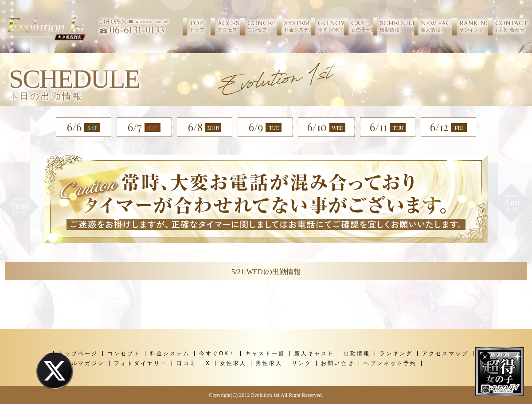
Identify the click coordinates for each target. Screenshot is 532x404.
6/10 (326, 127)
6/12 (448, 133)
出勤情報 (357, 353)
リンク (302, 363)
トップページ (78, 353)
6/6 (84, 127)
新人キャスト (314, 353)
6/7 (144, 127)
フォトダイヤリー (141, 363)
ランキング (396, 353)
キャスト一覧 (265, 353)
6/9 (265, 127)
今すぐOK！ (217, 353)
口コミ (186, 363)
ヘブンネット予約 (390, 363)
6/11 (388, 128)
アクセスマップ (445, 353)
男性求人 (269, 363)
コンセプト (124, 353)
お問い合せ (338, 363)
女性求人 (233, 363)
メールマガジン (81, 363)
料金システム (170, 353)
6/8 (205, 127)
